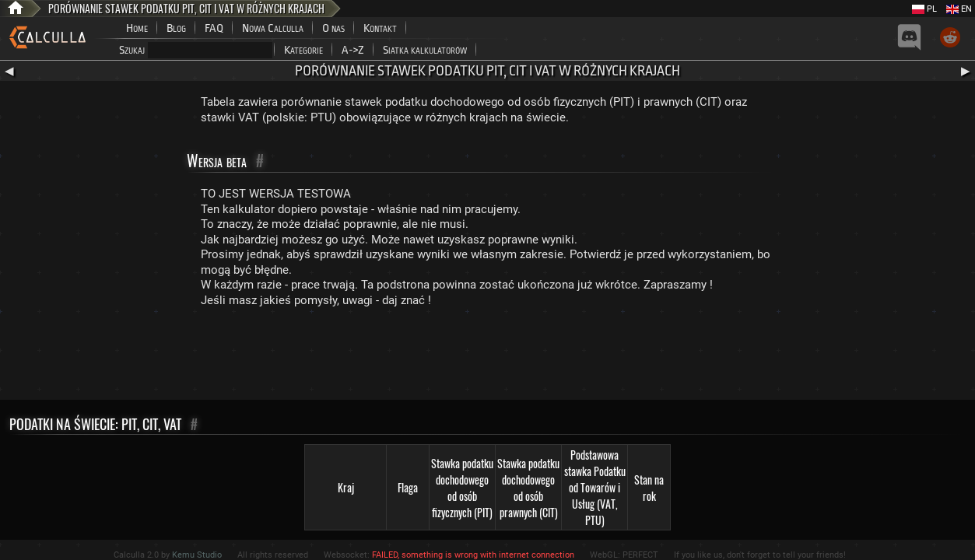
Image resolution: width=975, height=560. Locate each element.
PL (924, 9)
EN (959, 9)
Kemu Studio (197, 555)
